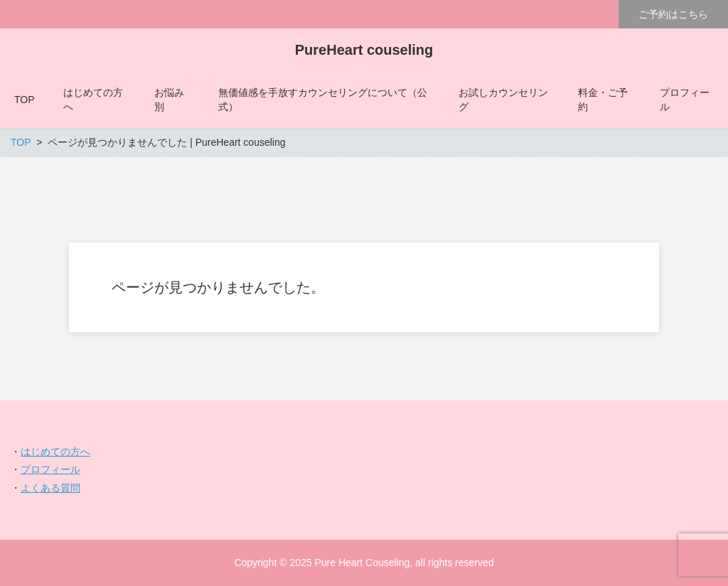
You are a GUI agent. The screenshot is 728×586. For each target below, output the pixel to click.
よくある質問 (50, 488)
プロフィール (50, 469)
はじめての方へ (55, 452)
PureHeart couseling (364, 50)
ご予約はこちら (673, 14)
